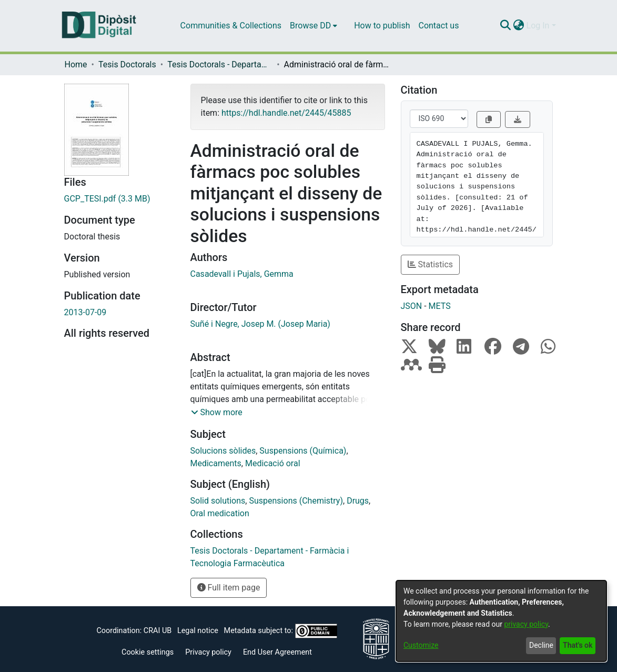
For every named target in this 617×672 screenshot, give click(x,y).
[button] (217, 413)
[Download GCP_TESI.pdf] (119, 199)
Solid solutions (218, 501)
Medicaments (216, 463)
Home (76, 64)
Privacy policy (208, 652)
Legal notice (198, 630)
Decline (541, 645)
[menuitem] (313, 26)
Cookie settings (148, 652)
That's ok (578, 645)
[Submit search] (506, 26)
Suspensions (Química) (303, 451)
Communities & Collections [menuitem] (231, 26)
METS (440, 306)
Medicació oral (273, 463)
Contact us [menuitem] (438, 26)
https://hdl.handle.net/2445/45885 (286, 113)
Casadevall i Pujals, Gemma (242, 274)
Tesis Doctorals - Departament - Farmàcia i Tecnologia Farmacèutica (220, 64)
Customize (421, 645)
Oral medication (220, 513)
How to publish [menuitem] (382, 26)
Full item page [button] (229, 588)
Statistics (431, 264)
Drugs (358, 501)
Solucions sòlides (223, 451)
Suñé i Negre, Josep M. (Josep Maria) (260, 324)
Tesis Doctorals (127, 64)
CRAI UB (158, 630)
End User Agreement (277, 652)
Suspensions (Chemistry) (296, 501)
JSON (412, 306)
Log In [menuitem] (538, 26)
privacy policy (526, 624)
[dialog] (501, 621)
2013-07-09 (85, 312)
